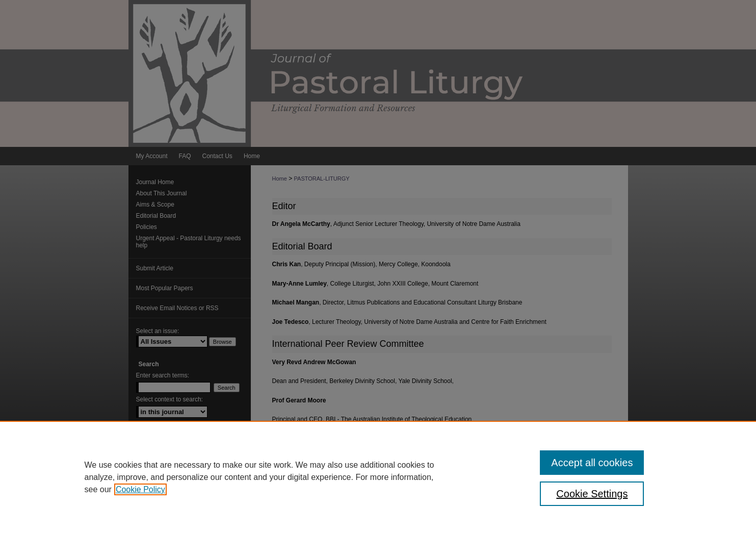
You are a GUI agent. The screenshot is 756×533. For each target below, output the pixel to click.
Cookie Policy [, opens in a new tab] (140, 489)
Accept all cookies (592, 463)
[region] (378, 477)
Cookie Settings (592, 494)
